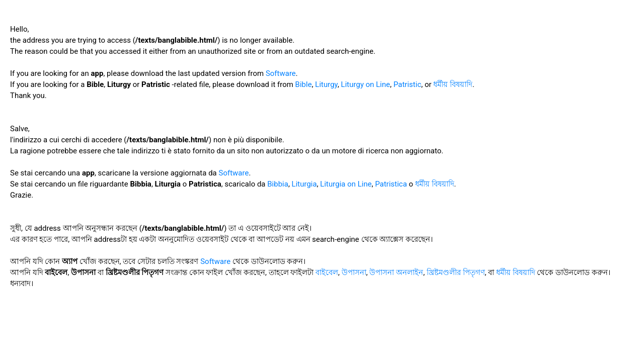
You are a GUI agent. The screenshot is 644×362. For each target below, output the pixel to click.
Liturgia (304, 184)
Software (281, 73)
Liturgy (326, 84)
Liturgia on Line (346, 184)
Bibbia (278, 184)
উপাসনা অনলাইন (396, 273)
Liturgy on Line (366, 84)
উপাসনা (354, 273)
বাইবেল (327, 273)
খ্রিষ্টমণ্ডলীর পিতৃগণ (456, 273)
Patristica (391, 184)
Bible (304, 84)
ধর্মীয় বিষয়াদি (453, 84)
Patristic (407, 84)
